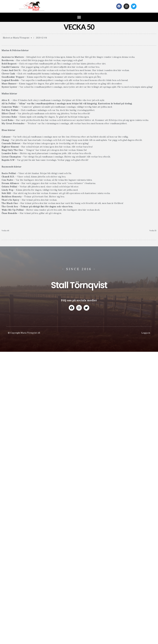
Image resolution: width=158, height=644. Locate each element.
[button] (79, 17)
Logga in (146, 333)
